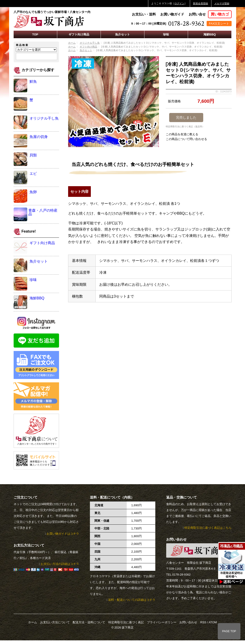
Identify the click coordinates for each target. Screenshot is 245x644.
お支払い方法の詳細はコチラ (60, 564)
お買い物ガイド (172, 14)
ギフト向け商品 (79, 34)
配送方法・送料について (89, 622)
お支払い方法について (55, 622)
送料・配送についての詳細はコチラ (132, 600)
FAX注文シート (219, 24)
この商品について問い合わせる (186, 139)
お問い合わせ (188, 622)
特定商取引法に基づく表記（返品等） (185, 127)
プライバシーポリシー (162, 622)
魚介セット (122, 34)
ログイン (179, 3)
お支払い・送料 (144, 14)
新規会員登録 (200, 3)
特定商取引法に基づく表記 (126, 622)
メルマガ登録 (222, 3)
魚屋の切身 (39, 137)
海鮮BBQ (210, 34)
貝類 (33, 155)
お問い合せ (197, 14)
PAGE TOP (229, 631)
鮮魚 (33, 81)
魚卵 (33, 192)
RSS (203, 622)
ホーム (72, 43)
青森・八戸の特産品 (43, 212)
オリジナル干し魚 (90, 43)
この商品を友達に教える (182, 134)
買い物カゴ (220, 14)
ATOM (213, 622)
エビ (33, 174)
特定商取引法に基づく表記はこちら (208, 528)
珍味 (166, 34)
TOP (35, 34)
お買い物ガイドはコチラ (63, 534)
